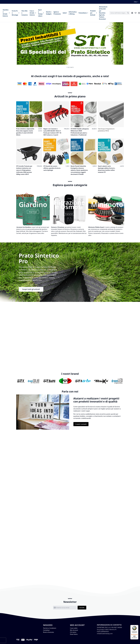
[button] (137, 2)
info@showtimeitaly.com (105, 634)
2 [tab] (69, 67)
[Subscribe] (82, 608)
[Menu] (137, 626)
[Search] (128, 13)
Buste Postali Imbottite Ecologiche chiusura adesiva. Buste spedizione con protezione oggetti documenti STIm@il (79, 170)
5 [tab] (73, 67)
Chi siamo (73, 632)
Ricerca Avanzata (48, 632)
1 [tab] (67, 67)
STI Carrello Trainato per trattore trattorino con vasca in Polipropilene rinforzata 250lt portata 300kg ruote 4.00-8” (24, 170)
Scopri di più (33, 212)
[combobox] (120, 13)
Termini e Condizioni (50, 628)
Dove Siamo (74, 634)
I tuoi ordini (74, 628)
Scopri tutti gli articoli (31, 289)
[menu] (55, 13)
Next (122, 46)
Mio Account (74, 630)
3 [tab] (70, 67)
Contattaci (46, 630)
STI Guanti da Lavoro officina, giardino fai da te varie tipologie (52, 168)
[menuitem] (6, 13)
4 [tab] (71, 67)
